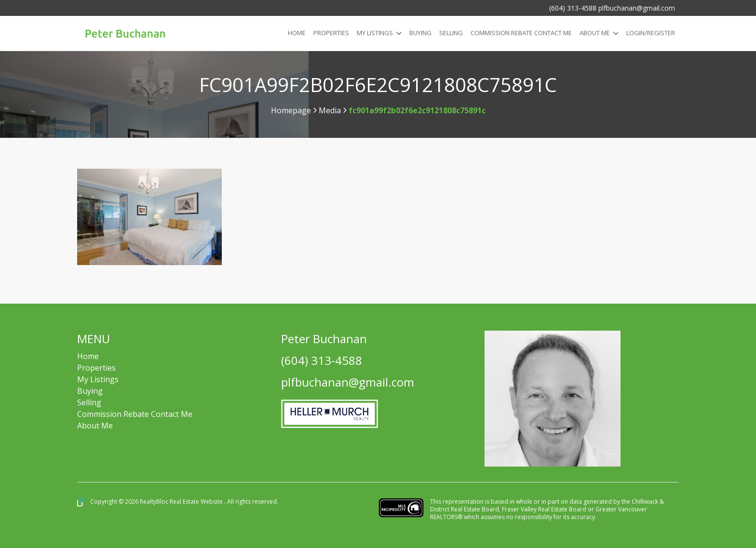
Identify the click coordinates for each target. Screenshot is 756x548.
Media (330, 110)
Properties (331, 33)
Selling (451, 33)
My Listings (375, 33)
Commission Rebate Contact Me (135, 414)
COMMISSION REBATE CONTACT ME (521, 33)
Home (297, 33)
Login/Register (651, 33)
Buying (420, 33)
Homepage (291, 110)
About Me (595, 33)
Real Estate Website (197, 501)
